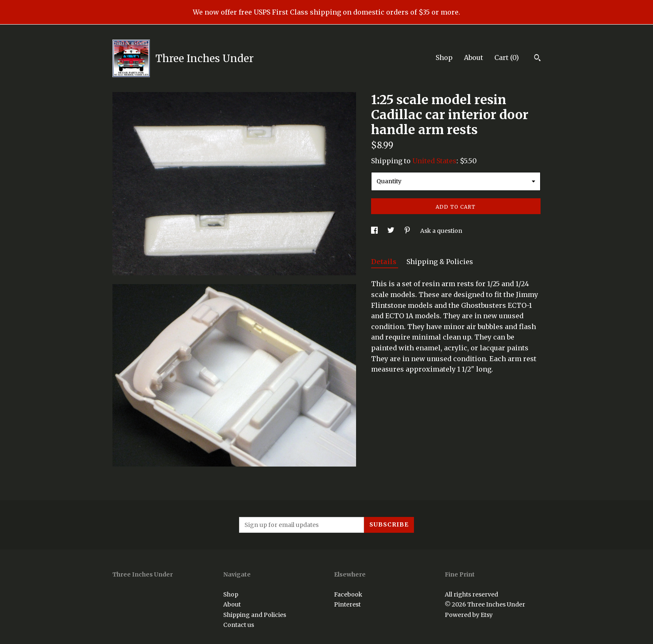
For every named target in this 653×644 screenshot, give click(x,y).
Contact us (239, 625)
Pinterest (347, 604)
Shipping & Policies (440, 262)
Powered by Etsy (469, 615)
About (474, 57)
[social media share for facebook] (375, 231)
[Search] (537, 59)
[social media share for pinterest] (408, 231)
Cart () (507, 57)
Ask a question (441, 231)
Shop (444, 57)
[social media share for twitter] (391, 231)
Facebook (348, 594)
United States (434, 161)
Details (385, 262)
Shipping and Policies (255, 615)
